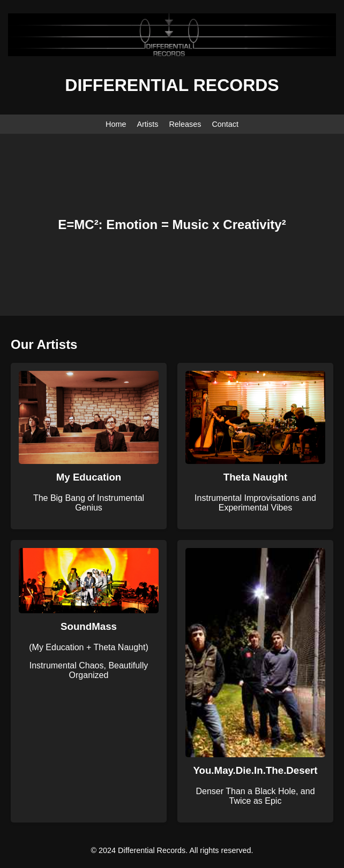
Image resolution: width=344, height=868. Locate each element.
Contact (225, 124)
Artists (147, 124)
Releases (185, 124)
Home (116, 124)
